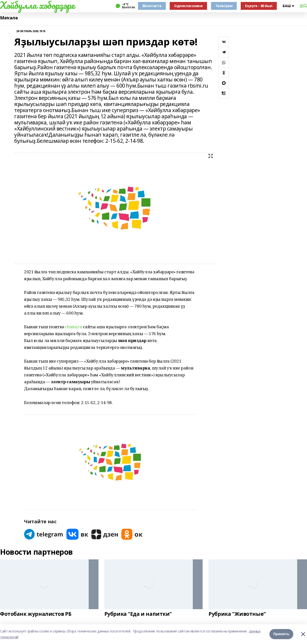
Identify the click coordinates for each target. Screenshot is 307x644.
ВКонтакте (152, 6)
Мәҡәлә (9, 18)
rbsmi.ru (73, 327)
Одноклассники (188, 6)
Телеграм (224, 6)
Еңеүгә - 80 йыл (259, 6)
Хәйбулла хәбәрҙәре (37, 5)
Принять (281, 634)
